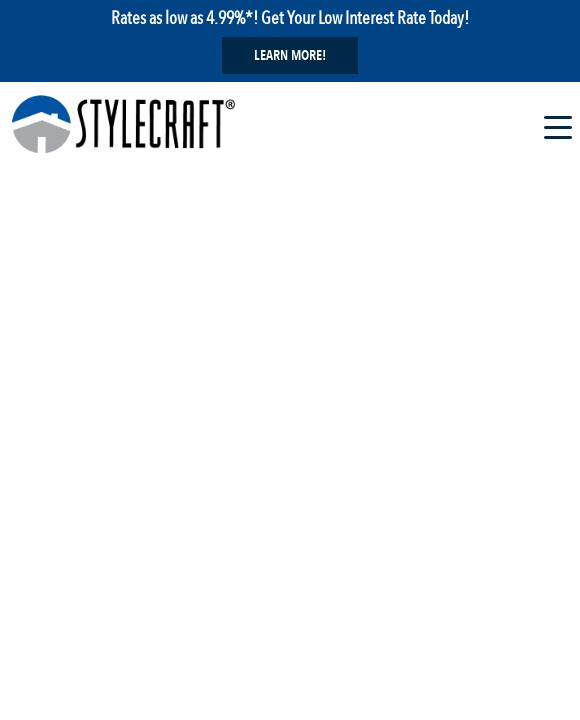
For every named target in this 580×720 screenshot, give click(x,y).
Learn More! (290, 55)
